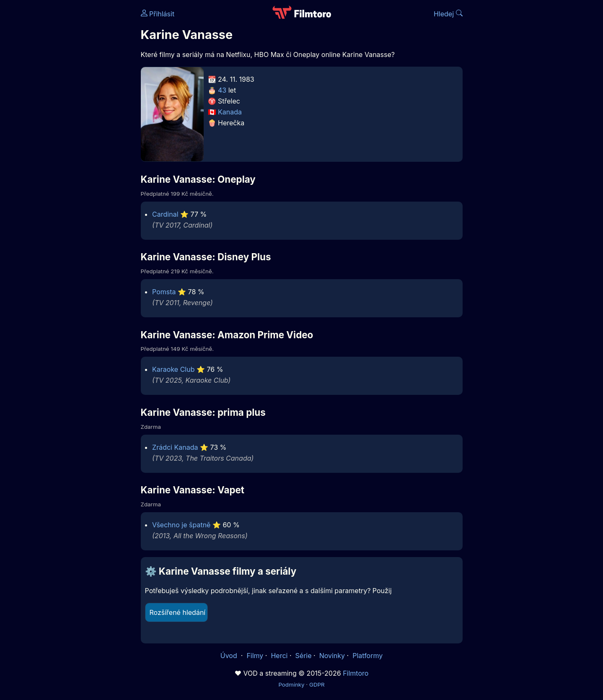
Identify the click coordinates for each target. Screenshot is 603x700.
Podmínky (291, 684)
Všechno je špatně (181, 525)
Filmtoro (356, 673)
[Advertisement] (80, 129)
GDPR (317, 684)
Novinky (332, 656)
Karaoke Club (173, 369)
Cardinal (165, 214)
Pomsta (164, 292)
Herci (279, 656)
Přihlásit (158, 14)
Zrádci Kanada (175, 447)
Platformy (367, 656)
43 (222, 90)
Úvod (230, 656)
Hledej (448, 14)
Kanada (230, 112)
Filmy (255, 656)
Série (304, 656)
